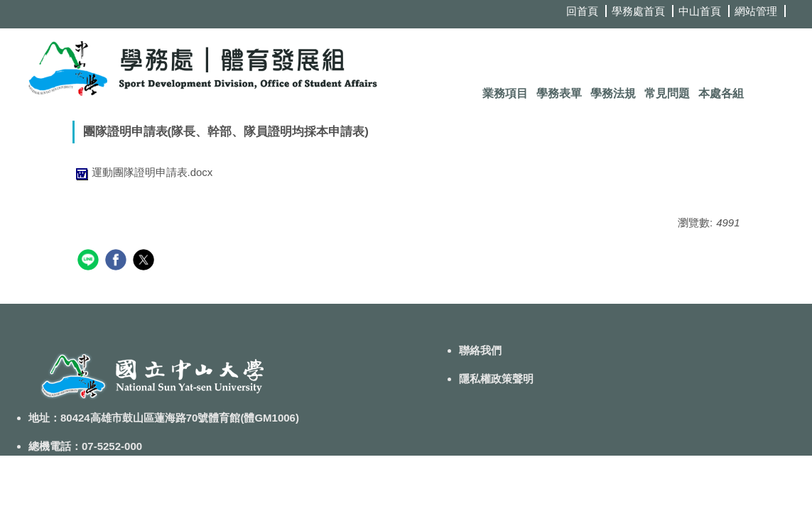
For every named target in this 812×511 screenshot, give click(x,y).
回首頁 (582, 11)
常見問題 (667, 93)
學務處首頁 (638, 11)
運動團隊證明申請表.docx (143, 172)
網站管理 (756, 11)
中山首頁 (700, 11)
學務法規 (613, 93)
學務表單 (559, 93)
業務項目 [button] (505, 93)
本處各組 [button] (721, 93)
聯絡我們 (480, 350)
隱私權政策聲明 (496, 379)
